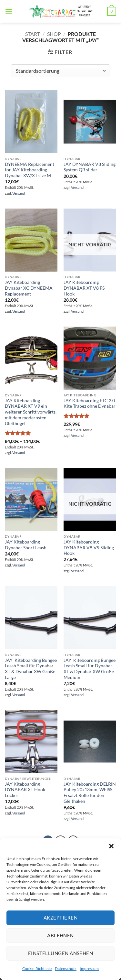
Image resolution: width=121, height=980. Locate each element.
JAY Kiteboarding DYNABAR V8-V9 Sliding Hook (89, 548)
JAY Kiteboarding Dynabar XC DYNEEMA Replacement (29, 288)
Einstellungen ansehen (60, 953)
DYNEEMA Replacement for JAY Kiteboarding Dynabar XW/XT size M (30, 170)
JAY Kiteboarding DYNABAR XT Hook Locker (25, 790)
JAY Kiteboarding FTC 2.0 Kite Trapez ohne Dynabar (90, 404)
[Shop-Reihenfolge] (60, 71)
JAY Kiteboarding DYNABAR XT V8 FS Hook (84, 288)
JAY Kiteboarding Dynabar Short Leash (26, 545)
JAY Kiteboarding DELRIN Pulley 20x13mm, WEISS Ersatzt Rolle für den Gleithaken (90, 793)
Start (33, 34)
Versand (19, 193)
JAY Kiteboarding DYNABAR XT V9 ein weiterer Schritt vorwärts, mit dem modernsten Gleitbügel (31, 412)
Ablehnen (60, 935)
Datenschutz (66, 969)
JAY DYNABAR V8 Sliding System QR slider (90, 167)
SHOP (54, 34)
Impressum (89, 969)
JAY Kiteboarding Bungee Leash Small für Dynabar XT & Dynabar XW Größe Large (31, 669)
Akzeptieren (60, 918)
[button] (111, 846)
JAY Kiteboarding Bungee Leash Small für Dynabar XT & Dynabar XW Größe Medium (90, 669)
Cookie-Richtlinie (37, 969)
